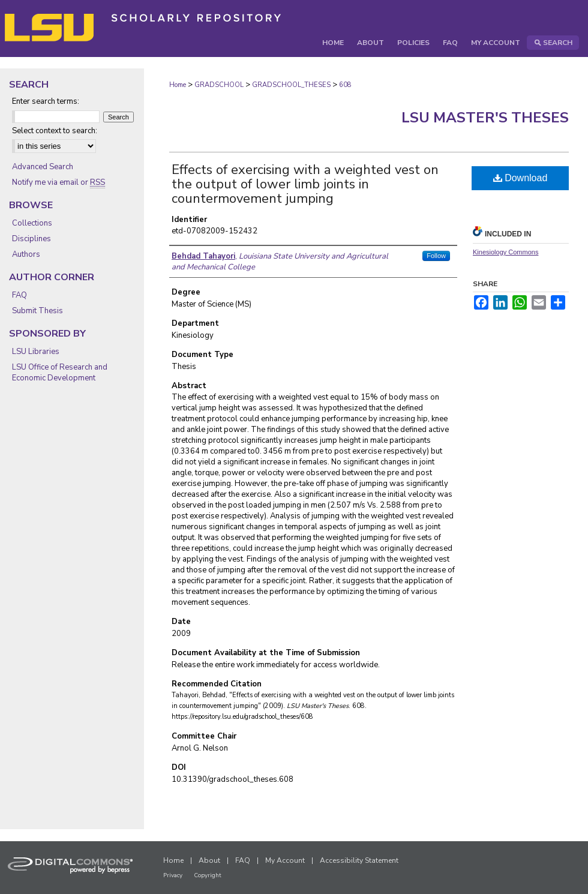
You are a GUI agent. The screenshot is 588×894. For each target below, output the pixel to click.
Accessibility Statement (359, 860)
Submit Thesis (37, 311)
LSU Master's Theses (485, 118)
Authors (26, 254)
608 (345, 85)
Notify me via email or (58, 182)
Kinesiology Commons (505, 252)
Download (520, 178)
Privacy (173, 875)
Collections (32, 223)
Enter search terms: (46, 101)
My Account (285, 860)
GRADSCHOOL (219, 85)
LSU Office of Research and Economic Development (60, 373)
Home (178, 85)
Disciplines (31, 239)
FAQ (19, 295)
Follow (436, 256)
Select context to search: (55, 131)
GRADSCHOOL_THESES (291, 85)
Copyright (208, 875)
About (209, 860)
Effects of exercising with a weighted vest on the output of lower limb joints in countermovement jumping (305, 184)
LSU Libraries (36, 352)
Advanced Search (43, 167)
